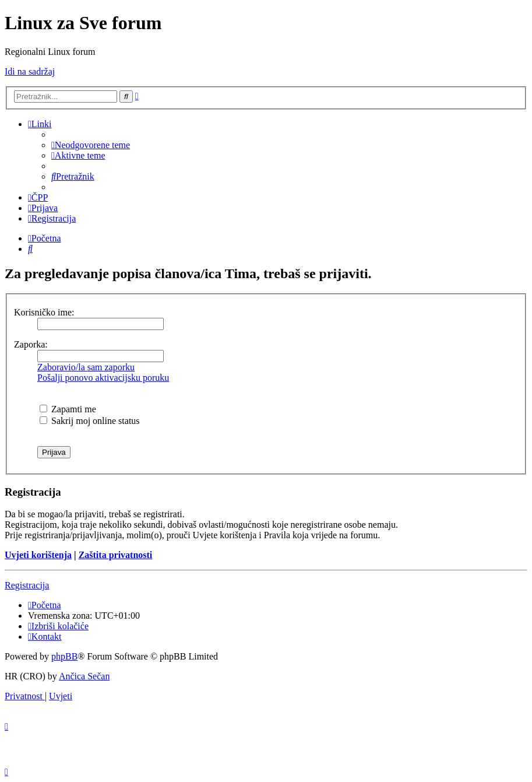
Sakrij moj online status (90, 421)
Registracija (27, 585)
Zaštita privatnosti (116, 555)
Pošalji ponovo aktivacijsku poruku (103, 378)
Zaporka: (31, 344)
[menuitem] (91, 145)
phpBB (64, 656)
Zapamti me (68, 409)
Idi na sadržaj (30, 71)
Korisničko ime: (44, 312)
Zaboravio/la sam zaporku (86, 367)
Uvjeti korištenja (38, 555)
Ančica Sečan (84, 676)
